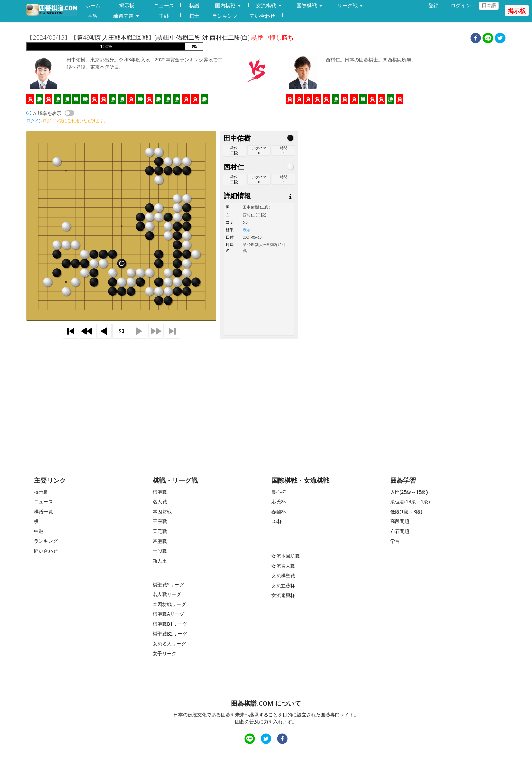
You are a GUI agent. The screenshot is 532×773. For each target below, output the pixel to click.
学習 (93, 16)
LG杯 (277, 521)
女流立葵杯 (283, 585)
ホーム (93, 5)
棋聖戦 (160, 492)
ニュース (164, 5)
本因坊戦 (162, 511)
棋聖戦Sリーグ (168, 584)
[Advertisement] (162, 387)
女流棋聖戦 (283, 576)
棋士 (194, 16)
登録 (433, 5)
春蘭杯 (279, 511)
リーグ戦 (350, 6)
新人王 (160, 561)
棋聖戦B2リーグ (170, 634)
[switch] (70, 113)
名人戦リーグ (167, 594)
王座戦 (160, 521)
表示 (247, 230)
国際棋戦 (310, 6)
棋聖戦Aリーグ (168, 614)
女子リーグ (165, 653)
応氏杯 (279, 502)
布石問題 (400, 531)
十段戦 (160, 551)
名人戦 (160, 502)
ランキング (225, 16)
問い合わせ (262, 16)
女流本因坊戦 (286, 556)
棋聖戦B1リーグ (170, 624)
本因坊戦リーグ (169, 604)
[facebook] (476, 39)
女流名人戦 (283, 566)
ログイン (461, 5)
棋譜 (194, 5)
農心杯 (279, 492)
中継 (164, 16)
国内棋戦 (228, 6)
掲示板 (127, 5)
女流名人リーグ (169, 643)
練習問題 (127, 16)
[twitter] (500, 39)
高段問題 (400, 521)
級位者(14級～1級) (410, 502)
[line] (488, 39)
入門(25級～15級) (409, 492)
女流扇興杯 (283, 595)
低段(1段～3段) (406, 511)
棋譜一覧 (43, 511)
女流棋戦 (269, 6)
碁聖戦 (160, 541)
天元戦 (160, 531)
